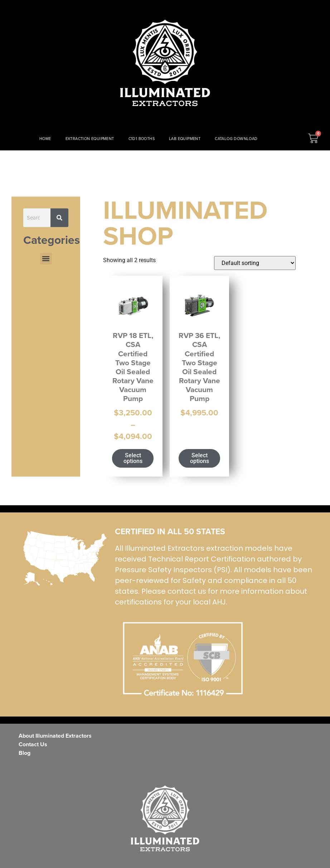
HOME (45, 139)
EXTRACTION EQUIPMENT (90, 139)
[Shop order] (255, 263)
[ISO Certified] (65, 558)
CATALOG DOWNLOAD (236, 139)
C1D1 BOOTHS (142, 139)
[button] (46, 259)
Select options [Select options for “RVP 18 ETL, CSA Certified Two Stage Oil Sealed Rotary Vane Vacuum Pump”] (133, 458)
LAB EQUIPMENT (185, 139)
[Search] (59, 218)
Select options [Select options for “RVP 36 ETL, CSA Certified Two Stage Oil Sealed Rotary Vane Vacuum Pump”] (200, 458)
